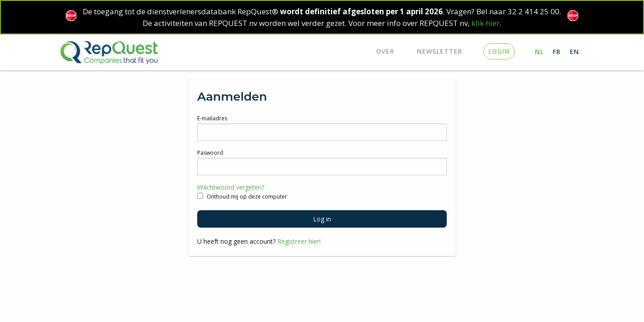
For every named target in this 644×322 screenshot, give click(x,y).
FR (557, 52)
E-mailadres (212, 118)
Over (385, 51)
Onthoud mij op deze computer (242, 197)
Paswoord (210, 153)
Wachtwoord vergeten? (231, 187)
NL (539, 52)
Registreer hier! (299, 241)
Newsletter (440, 51)
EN (574, 52)
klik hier (485, 23)
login (499, 51)
